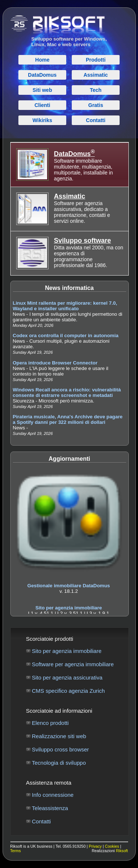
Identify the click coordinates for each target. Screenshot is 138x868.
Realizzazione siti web (59, 736)
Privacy (95, 846)
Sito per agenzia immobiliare (69, 608)
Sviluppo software (83, 241)
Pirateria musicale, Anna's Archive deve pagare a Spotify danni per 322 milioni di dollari (68, 419)
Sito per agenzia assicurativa (67, 677)
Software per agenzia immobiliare (73, 664)
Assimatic (70, 196)
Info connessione (53, 795)
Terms (16, 851)
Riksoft (122, 851)
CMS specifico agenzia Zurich (68, 691)
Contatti (42, 821)
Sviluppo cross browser (61, 749)
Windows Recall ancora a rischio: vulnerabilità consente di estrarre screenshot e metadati (67, 392)
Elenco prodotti (50, 723)
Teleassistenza (50, 808)
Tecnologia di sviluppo (59, 763)
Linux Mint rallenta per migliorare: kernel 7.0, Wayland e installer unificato (65, 306)
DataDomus (75, 154)
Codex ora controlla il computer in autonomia (66, 336)
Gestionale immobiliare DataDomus (68, 586)
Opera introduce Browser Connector (55, 363)
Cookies (112, 846)
